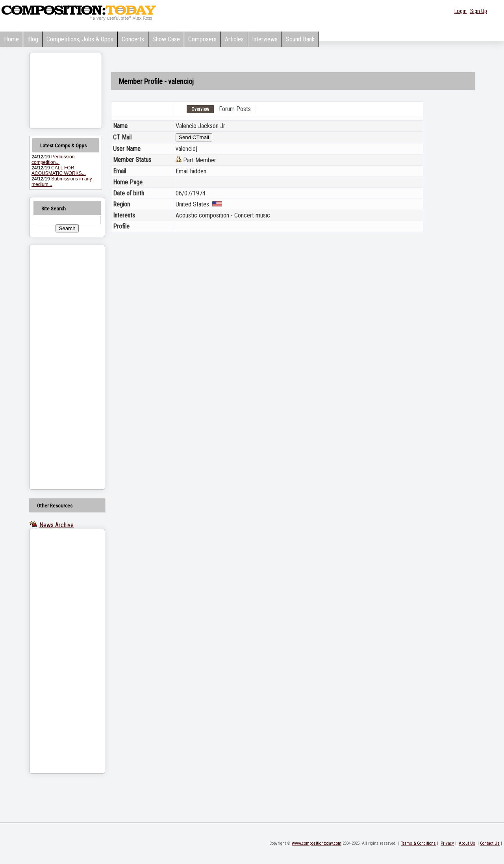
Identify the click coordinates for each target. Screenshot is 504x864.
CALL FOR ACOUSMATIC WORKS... (59, 171)
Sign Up (479, 11)
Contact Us (490, 843)
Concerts (133, 39)
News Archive (57, 525)
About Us (467, 843)
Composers (202, 39)
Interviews (265, 39)
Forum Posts (235, 109)
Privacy (447, 843)
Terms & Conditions (419, 843)
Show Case (166, 39)
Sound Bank (300, 39)
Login (460, 11)
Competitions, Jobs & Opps (80, 39)
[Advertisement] (57, 367)
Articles (234, 39)
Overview (200, 109)
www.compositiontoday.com (317, 843)
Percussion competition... (53, 160)
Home (11, 39)
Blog (33, 39)
